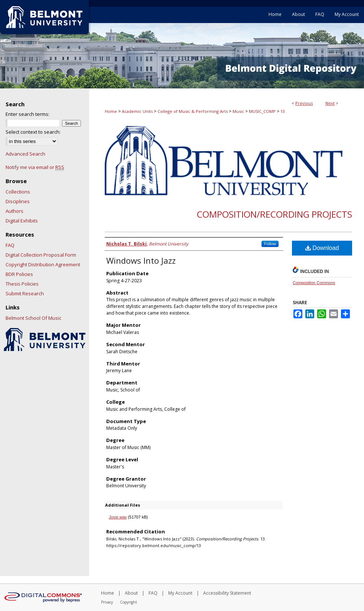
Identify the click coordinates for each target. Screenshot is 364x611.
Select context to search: (33, 132)
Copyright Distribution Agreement (43, 264)
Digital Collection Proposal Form (41, 255)
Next (330, 103)
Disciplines (18, 201)
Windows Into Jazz (141, 260)
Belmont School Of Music (33, 318)
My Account (180, 593)
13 (283, 111)
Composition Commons (314, 283)
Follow (270, 244)
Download (322, 248)
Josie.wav (118, 517)
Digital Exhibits (22, 221)
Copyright (129, 602)
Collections (18, 192)
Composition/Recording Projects (274, 214)
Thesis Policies (22, 284)
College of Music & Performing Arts (193, 111)
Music (238, 111)
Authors (14, 211)
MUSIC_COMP (262, 111)
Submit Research (25, 293)
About (131, 593)
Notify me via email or (35, 167)
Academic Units (137, 111)
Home (111, 111)
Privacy (107, 602)
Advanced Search (25, 154)
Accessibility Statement (227, 593)
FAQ (10, 245)
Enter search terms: (27, 114)
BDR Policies (19, 274)
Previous (304, 103)
